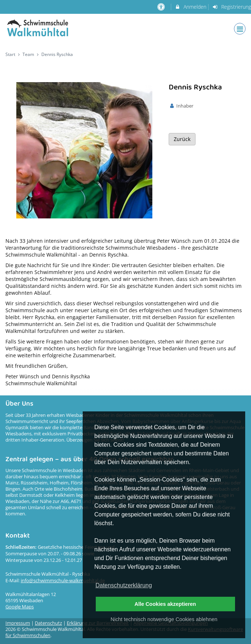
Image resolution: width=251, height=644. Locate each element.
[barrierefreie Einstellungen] (162, 7)
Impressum (18, 623)
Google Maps (20, 607)
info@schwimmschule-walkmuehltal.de (63, 581)
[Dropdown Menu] (240, 29)
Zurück (182, 139)
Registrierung (231, 7)
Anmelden (191, 7)
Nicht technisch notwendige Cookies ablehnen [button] (164, 619)
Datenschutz (48, 623)
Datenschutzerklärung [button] (124, 585)
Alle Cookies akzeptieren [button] (165, 604)
